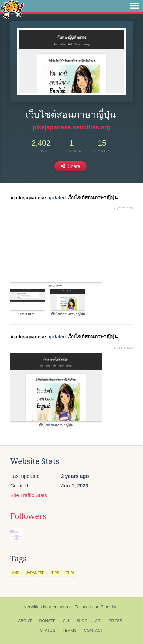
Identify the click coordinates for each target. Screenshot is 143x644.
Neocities (33, 607)
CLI (66, 621)
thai (70, 573)
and (16, 573)
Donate (47, 621)
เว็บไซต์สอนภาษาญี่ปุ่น (93, 197)
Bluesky (108, 607)
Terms (70, 630)
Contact (94, 630)
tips (55, 573)
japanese (35, 573)
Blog (82, 621)
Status (48, 630)
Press (116, 621)
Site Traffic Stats (29, 495)
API (98, 621)
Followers (28, 516)
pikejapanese (28, 197)
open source (60, 607)
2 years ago (123, 208)
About (25, 621)
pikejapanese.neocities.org (71, 127)
